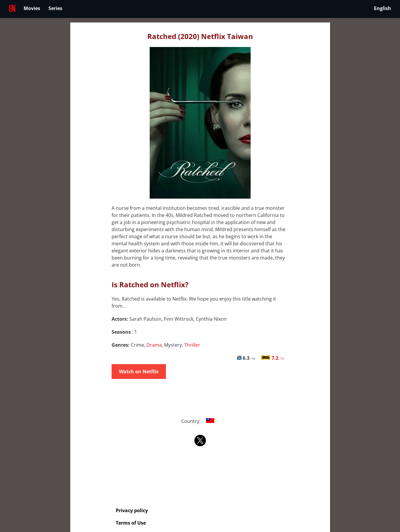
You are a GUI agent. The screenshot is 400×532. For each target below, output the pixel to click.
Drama (154, 345)
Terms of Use (131, 523)
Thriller (192, 345)
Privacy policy (132, 510)
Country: (200, 421)
